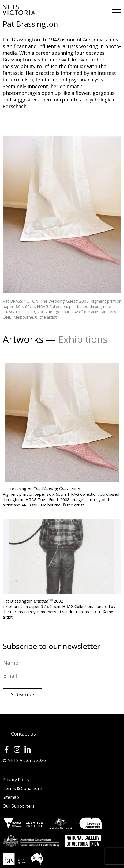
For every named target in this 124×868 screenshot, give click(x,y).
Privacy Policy (16, 780)
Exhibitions (83, 339)
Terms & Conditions (23, 788)
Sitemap (11, 797)
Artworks (23, 339)
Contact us (23, 734)
